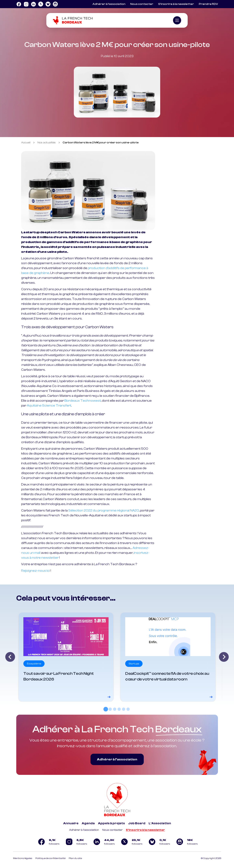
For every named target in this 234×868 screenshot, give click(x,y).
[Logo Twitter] (41, 4)
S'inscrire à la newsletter (145, 830)
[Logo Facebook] (19, 4)
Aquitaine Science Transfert (49, 406)
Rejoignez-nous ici (35, 571)
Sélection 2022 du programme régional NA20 (104, 510)
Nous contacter (142, 4)
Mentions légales (23, 858)
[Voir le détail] (66, 657)
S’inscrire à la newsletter (176, 4)
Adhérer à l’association (109, 4)
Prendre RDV (208, 4)
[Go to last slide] (10, 657)
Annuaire (71, 823)
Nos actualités (47, 143)
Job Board (137, 823)
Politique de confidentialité (50, 858)
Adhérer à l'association (84, 830)
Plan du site (75, 858)
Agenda (88, 823)
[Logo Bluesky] (48, 4)
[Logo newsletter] (55, 4)
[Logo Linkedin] (33, 4)
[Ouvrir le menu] (177, 20)
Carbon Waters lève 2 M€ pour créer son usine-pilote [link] (101, 143)
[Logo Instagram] (26, 4)
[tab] (106, 709)
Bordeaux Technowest (83, 401)
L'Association (160, 823)
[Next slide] (224, 657)
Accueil (26, 143)
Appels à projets (111, 823)
